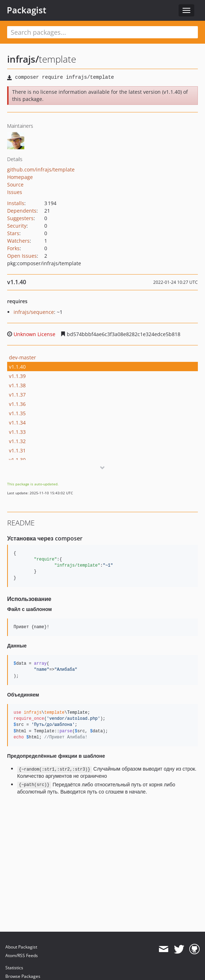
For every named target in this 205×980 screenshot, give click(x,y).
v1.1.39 (17, 376)
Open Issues (22, 256)
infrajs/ (23, 59)
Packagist (27, 10)
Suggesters (20, 218)
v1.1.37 (17, 395)
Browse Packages (23, 976)
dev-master (22, 357)
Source (15, 185)
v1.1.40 (17, 367)
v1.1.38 (17, 385)
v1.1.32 (17, 441)
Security (17, 226)
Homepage (20, 177)
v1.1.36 (17, 404)
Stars (13, 233)
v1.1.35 (17, 413)
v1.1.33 (17, 432)
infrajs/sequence (34, 312)
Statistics (14, 968)
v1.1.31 (17, 450)
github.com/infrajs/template (41, 169)
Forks (13, 248)
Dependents (22, 211)
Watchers (18, 241)
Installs (16, 203)
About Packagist (21, 947)
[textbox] (102, 32)
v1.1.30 (17, 460)
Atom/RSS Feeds (22, 955)
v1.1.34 (17, 423)
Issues (15, 192)
